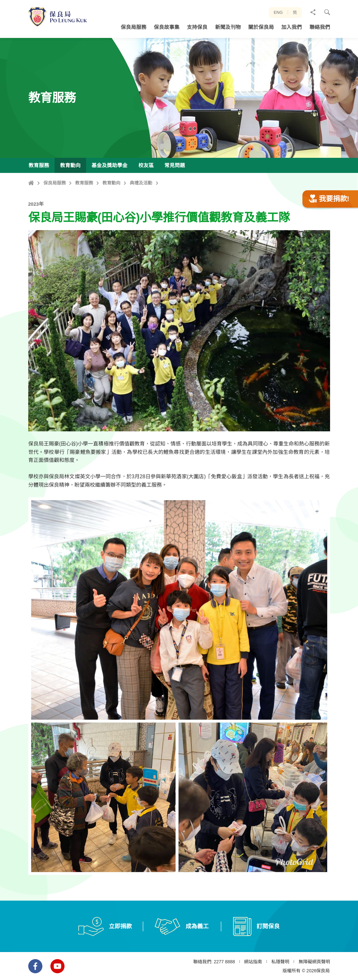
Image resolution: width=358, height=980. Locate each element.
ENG (278, 12)
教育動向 (111, 183)
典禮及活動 (141, 183)
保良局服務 (55, 183)
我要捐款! (329, 230)
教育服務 (84, 183)
